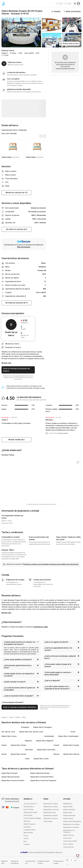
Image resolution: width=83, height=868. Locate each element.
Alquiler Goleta (68, 807)
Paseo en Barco (68, 844)
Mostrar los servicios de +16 (16, 193)
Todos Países (48, 821)
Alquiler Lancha (68, 818)
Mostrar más (6, 613)
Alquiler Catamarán (69, 815)
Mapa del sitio (4, 862)
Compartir (56, 11)
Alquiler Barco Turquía (51, 804)
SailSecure (27, 821)
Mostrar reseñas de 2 (16, 440)
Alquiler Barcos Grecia (51, 807)
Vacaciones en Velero (70, 841)
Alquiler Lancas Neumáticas (72, 821)
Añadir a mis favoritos (72, 11)
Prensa (26, 836)
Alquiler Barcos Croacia (51, 810)
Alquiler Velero (68, 813)
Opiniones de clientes (30, 812)
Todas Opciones (69, 847)
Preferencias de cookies (58, 862)
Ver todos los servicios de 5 (16, 229)
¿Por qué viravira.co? (30, 804)
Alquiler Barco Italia (50, 813)
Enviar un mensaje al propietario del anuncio (16, 370)
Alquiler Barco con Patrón (71, 824)
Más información (24, 247)
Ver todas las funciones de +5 (17, 303)
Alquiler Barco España (51, 815)
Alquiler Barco (68, 804)
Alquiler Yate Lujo (69, 835)
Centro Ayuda (28, 815)
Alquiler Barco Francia (51, 818)
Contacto (27, 844)
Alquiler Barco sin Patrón (71, 827)
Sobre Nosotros (29, 807)
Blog (25, 841)
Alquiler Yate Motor (69, 810)
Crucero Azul (67, 838)
